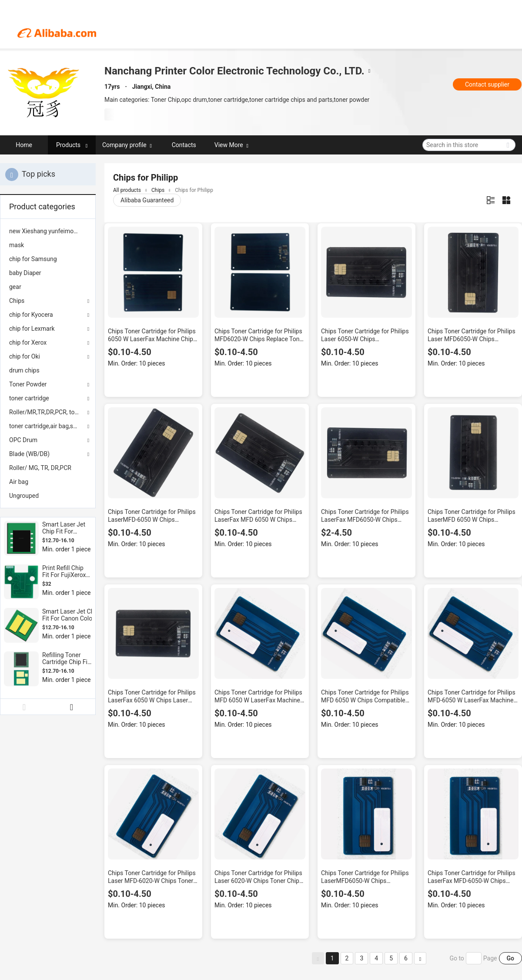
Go (510, 958)
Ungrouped (24, 496)
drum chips (24, 370)
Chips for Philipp (194, 190)
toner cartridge (29, 398)
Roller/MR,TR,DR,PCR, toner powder (48, 412)
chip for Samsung (33, 259)
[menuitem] (48, 231)
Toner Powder (28, 384)
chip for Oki (25, 356)
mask (17, 245)
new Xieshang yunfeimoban (46, 231)
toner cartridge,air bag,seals (47, 426)
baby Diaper (25, 273)
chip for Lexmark (32, 329)
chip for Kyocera (31, 315)
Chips (17, 301)
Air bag (19, 482)
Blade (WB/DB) (29, 454)
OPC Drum (23, 440)
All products (127, 190)
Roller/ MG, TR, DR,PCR (40, 468)
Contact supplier (487, 84)
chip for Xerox (28, 342)
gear (15, 287)
